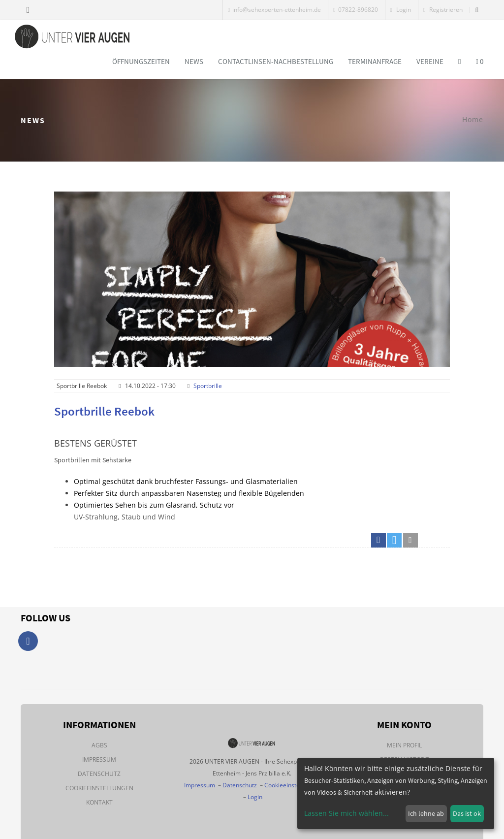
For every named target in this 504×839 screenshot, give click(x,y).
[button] (378, 540)
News (194, 61)
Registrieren (443, 10)
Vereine (430, 61)
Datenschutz (99, 774)
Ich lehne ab (426, 813)
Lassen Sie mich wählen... (346, 813)
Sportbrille (208, 386)
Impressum (99, 759)
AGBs (99, 745)
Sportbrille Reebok (104, 411)
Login (401, 10)
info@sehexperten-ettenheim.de (274, 10)
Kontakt (99, 802)
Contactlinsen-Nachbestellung (276, 61)
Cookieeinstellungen (99, 788)
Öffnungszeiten (141, 61)
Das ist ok (467, 813)
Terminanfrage (375, 61)
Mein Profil (404, 745)
